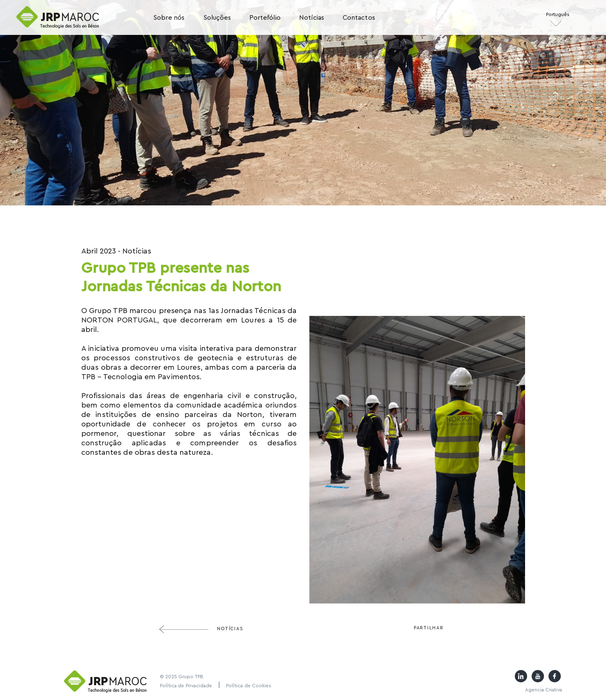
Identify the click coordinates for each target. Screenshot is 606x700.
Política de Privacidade (186, 686)
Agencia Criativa (544, 690)
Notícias (312, 18)
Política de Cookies (249, 686)
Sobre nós (169, 18)
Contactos (359, 18)
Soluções (217, 18)
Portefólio (265, 18)
